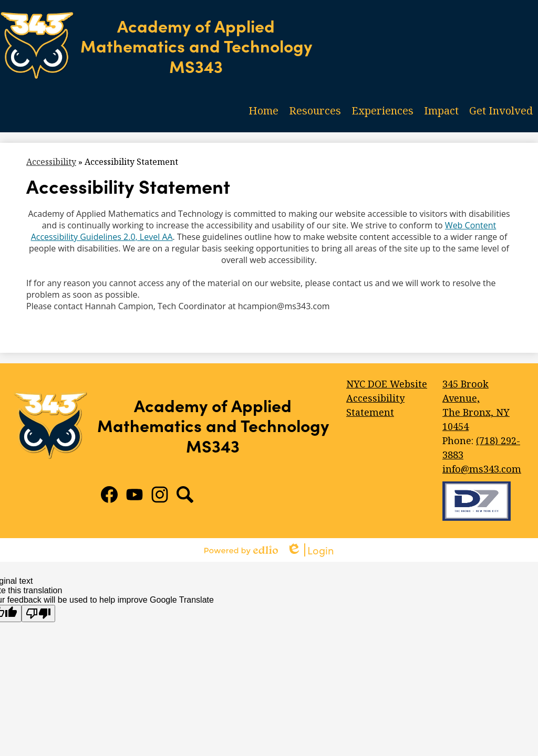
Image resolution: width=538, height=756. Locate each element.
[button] (315, 110)
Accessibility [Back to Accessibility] (51, 162)
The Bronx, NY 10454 (484, 405)
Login (310, 550)
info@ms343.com (482, 469)
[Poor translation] (38, 613)
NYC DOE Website (387, 384)
